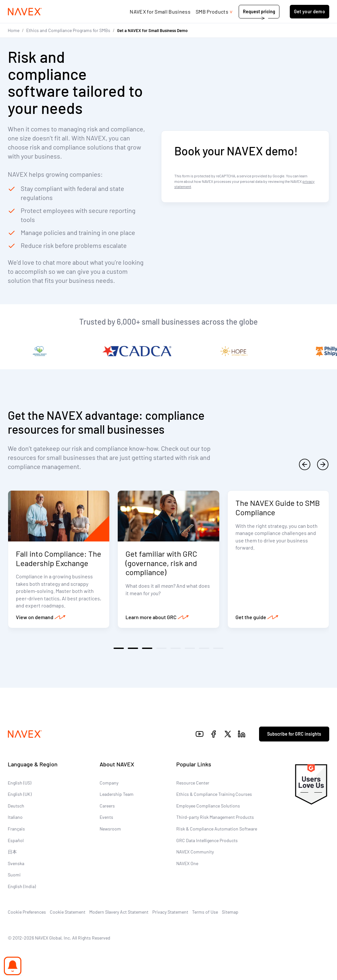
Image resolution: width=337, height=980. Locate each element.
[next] (323, 464)
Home (14, 30)
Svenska (16, 863)
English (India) (22, 886)
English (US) (20, 783)
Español (16, 840)
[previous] (305, 464)
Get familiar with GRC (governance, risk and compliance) (161, 563)
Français (16, 829)
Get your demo (310, 11)
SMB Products (212, 11)
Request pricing (259, 11)
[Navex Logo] (25, 12)
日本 (12, 852)
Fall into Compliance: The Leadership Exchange (59, 558)
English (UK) (20, 794)
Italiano (15, 817)
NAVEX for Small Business (160, 11)
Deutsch (16, 806)
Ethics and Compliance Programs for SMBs (68, 30)
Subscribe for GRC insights (294, 734)
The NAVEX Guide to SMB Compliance (278, 507)
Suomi (14, 875)
